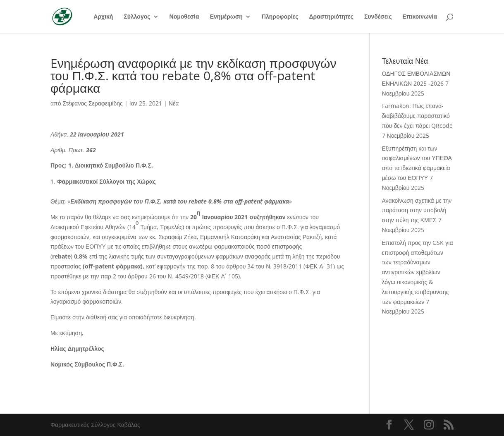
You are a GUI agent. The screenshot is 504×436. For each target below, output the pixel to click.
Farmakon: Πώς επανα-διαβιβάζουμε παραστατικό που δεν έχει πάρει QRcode (418, 116)
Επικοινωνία (420, 17)
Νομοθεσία (184, 17)
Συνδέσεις (378, 17)
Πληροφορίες (280, 17)
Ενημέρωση (226, 17)
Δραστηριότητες (331, 17)
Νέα (174, 103)
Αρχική (103, 17)
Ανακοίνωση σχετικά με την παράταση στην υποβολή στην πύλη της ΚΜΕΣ (417, 210)
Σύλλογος (137, 17)
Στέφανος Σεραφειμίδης (92, 103)
